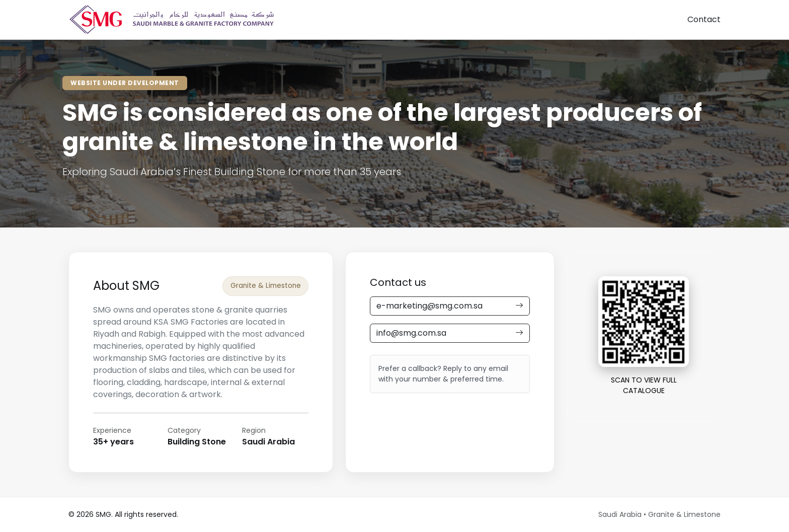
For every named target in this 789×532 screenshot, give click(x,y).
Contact (704, 19)
